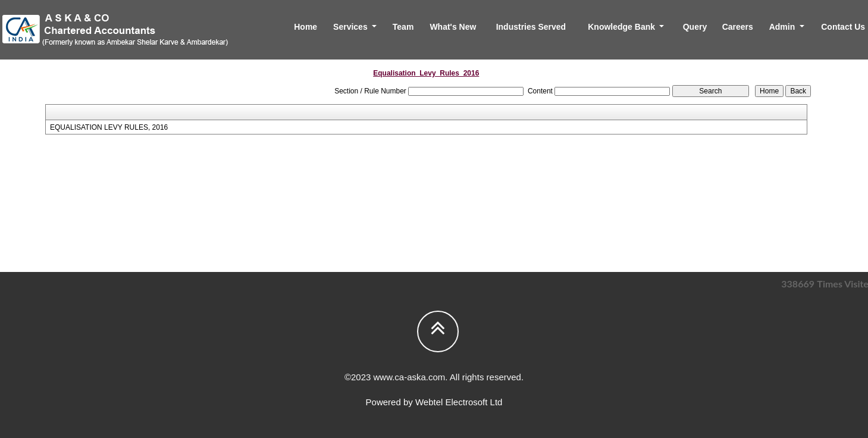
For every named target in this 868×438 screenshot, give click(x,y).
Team (403, 27)
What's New (453, 27)
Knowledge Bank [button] (623, 27)
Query (695, 27)
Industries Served (531, 27)
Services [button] (352, 27)
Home (305, 27)
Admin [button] (783, 27)
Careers (738, 27)
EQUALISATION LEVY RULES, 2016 (109, 127)
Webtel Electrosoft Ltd (459, 402)
